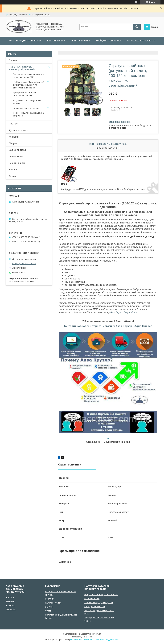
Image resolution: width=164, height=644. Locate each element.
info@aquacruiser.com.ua (24, 264)
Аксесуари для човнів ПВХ (25, 41)
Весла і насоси (92, 598)
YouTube (10, 597)
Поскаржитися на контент (82, 640)
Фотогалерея (16, 156)
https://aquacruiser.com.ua (24, 259)
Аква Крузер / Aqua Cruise (124, 312)
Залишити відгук (18, 150)
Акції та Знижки (80, 41)
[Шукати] (137, 27)
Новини (13, 170)
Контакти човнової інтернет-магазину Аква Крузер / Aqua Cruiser (108, 326)
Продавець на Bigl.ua (82, 637)
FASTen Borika (56, 41)
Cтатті (48, 611)
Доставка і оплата (18, 130)
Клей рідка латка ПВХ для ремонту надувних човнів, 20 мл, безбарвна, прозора (103, 189)
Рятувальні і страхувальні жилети (101, 594)
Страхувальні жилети (141, 41)
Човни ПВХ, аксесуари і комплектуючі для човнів (22, 68)
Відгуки (13, 143)
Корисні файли (17, 163)
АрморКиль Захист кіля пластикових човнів (25, 94)
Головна (13, 60)
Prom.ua (97, 634)
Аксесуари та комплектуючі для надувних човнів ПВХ (29, 76)
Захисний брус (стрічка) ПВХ (99, 602)
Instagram (10, 605)
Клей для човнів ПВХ (109, 41)
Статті (12, 176)
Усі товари (15, 49)
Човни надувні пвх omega (26, 108)
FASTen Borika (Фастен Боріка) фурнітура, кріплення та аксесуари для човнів (29, 85)
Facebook (11, 609)
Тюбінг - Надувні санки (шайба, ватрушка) (29, 114)
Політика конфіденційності (107, 640)
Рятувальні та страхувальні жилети (27, 102)
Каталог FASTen (53, 603)
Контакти (14, 137)
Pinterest (10, 601)
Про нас (13, 124)
